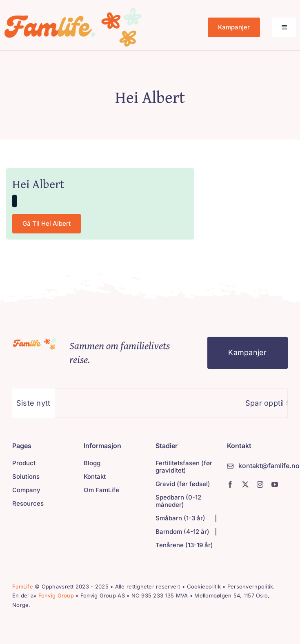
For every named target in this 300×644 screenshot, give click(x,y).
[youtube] (275, 484)
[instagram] (260, 484)
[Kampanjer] (234, 27)
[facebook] (230, 484)
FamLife (23, 586)
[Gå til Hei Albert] (47, 224)
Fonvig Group (56, 595)
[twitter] (245, 484)
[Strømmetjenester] (35, 340)
